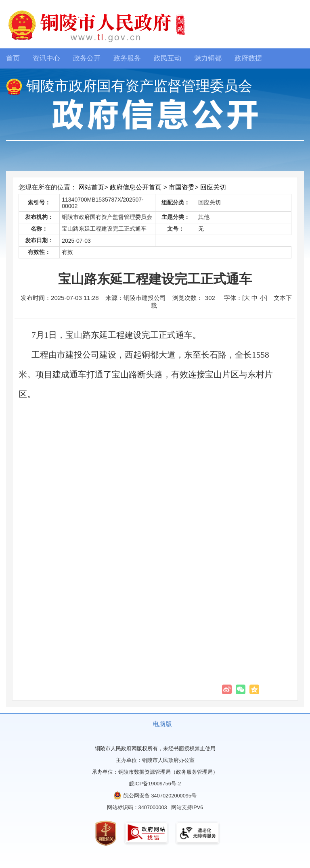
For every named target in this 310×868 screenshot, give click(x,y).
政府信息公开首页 (136, 187)
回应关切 (213, 187)
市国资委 (182, 187)
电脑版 (162, 724)
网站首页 (91, 187)
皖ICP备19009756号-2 (155, 784)
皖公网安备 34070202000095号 (160, 796)
